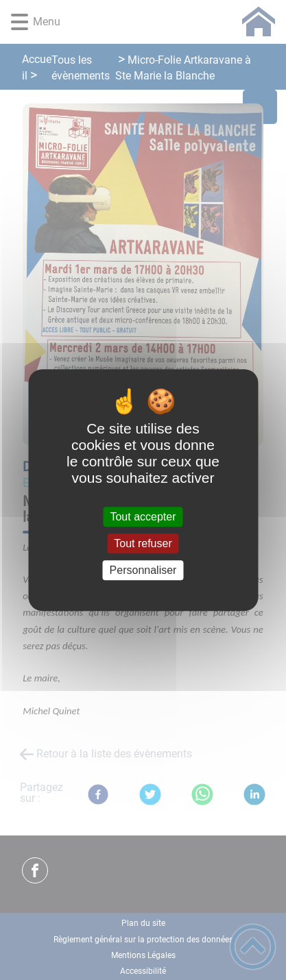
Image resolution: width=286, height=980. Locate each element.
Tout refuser (143, 543)
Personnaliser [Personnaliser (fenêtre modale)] (143, 570)
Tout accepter (143, 517)
